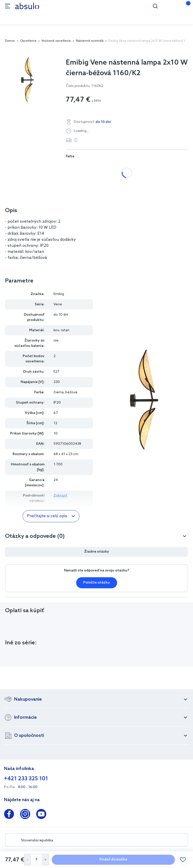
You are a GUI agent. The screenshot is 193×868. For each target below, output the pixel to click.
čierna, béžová (128, 166)
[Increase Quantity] (46, 860)
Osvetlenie (28, 41)
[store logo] (27, 6)
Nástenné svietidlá (90, 41)
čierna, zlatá (165, 166)
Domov (10, 41)
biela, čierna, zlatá (87, 166)
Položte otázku (96, 583)
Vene (58, 304)
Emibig (59, 294)
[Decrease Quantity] (27, 860)
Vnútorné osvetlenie (56, 41)
